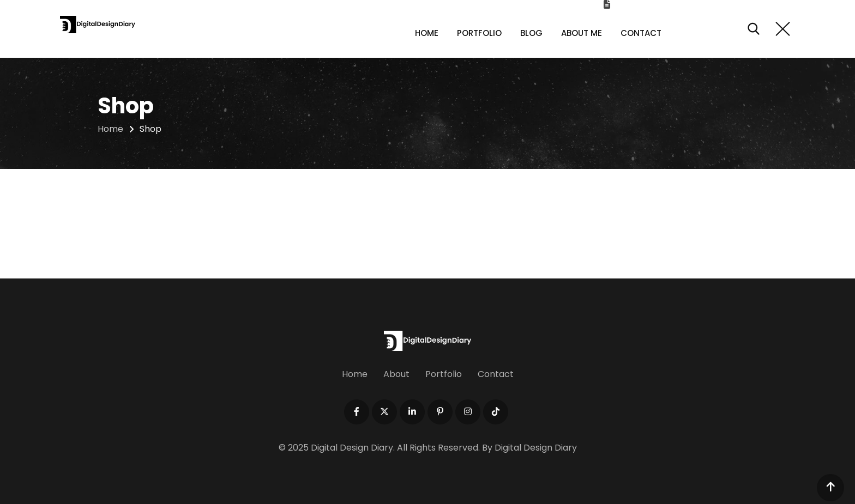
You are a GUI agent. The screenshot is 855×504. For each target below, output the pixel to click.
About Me (582, 33)
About (396, 374)
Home (427, 33)
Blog (531, 33)
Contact (641, 33)
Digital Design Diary (536, 448)
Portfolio (479, 33)
